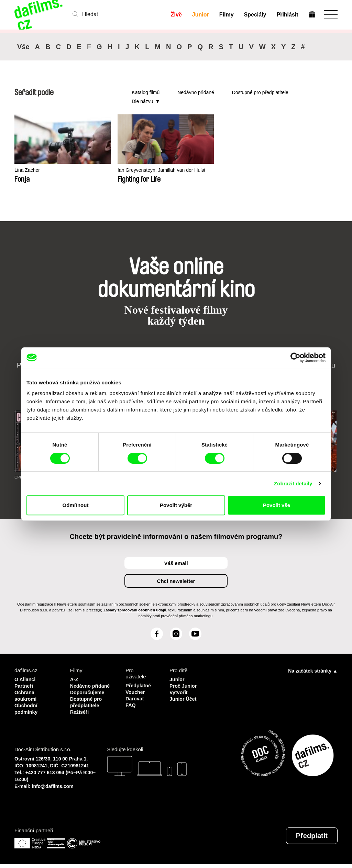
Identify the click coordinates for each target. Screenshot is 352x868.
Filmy (226, 15)
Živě (176, 15)
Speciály (255, 15)
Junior (200, 15)
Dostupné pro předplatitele (260, 92)
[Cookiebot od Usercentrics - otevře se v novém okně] (295, 358)
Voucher (136, 692)
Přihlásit (287, 15)
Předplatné (139, 685)
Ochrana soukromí (26, 695)
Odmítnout (76, 505)
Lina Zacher (28, 170)
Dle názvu (142, 101)
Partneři (24, 685)
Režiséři (80, 716)
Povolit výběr (176, 505)
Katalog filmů (146, 92)
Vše (23, 47)
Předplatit (312, 840)
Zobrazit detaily (293, 483)
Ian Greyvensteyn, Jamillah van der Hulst (133, 173)
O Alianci (25, 679)
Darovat (135, 698)
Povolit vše (277, 505)
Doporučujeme (88, 698)
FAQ (131, 704)
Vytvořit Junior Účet (184, 695)
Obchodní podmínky (27, 707)
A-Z (74, 679)
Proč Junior (184, 685)
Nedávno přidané (196, 92)
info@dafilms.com (53, 790)
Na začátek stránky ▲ (313, 671)
